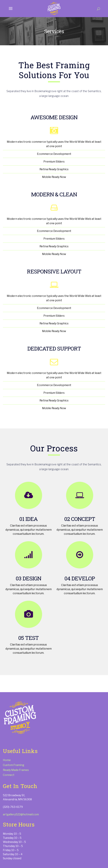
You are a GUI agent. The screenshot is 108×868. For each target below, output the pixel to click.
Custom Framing (14, 765)
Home (7, 760)
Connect (9, 775)
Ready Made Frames (16, 770)
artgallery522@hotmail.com (21, 814)
